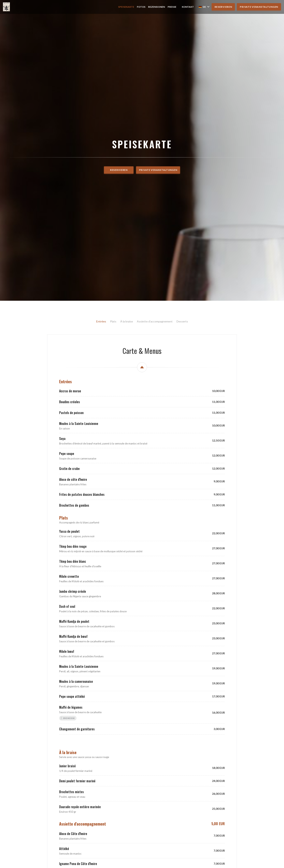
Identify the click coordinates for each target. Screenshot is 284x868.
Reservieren (223, 7)
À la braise (127, 437)
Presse (172, 7)
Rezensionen (156, 7)
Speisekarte (126, 7)
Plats (113, 437)
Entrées (101, 437)
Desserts (182, 437)
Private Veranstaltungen (259, 7)
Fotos (141, 7)
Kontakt (188, 7)
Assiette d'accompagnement (155, 437)
